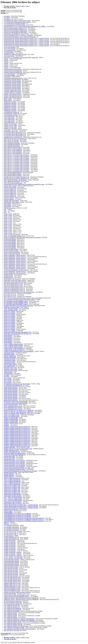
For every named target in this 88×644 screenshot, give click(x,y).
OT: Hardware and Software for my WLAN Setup (17, 384)
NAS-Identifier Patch (10, 366)
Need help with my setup (11, 368)
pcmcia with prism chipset (11, 404)
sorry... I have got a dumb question (13, 497)
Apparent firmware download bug (13, 69)
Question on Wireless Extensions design (15, 469)
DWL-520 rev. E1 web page (11, 140)
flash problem (8, 204)
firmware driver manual (10, 186)
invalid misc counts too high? (12, 307)
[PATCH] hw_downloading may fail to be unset (17, 34)
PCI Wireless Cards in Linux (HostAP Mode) (16, 401)
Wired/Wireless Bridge (10, 594)
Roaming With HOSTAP (11, 472)
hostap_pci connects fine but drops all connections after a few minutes (23, 237)
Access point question (10, 47)
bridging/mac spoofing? (10, 102)
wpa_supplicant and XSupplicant (13, 608)
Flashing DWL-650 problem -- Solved (14, 202)
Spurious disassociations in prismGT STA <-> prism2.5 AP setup (21, 505)
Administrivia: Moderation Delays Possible (15, 54)
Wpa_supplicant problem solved (13, 622)
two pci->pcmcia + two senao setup (13, 557)
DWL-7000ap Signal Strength (12, 181)
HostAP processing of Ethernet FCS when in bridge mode (19, 292)
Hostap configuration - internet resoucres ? (15, 255)
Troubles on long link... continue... (13, 552)
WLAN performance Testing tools (13, 602)
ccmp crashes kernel (9, 116)
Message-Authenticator (10, 356)
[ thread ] (18, 6)
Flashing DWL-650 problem (12, 201)
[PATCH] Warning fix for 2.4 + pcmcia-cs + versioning (19, 35)
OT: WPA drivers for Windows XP (13, 385)
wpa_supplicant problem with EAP (13, 623)
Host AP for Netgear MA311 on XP (13, 283)
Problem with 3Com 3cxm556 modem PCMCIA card (18, 449)
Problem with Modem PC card (12, 452)
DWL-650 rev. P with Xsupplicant (13, 149)
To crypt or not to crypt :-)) (11, 533)
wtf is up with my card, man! (12, 630)
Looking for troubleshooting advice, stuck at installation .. (19, 351)
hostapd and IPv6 (9, 274)
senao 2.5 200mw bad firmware (12, 478)
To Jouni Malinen (9, 536)
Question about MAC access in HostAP (14, 460)
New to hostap (8, 378)
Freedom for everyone (10, 208)
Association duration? (10, 74)
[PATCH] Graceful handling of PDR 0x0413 (16, 31)
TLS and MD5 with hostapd (11, 526)
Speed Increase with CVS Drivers (13, 502)
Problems (7, 424)
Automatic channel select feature (13, 90)
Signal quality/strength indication (13, 494)
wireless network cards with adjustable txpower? (17, 595)
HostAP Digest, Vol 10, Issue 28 (13, 279)
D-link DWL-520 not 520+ (11, 131)
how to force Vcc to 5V (10, 294)
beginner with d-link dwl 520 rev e (13, 94)
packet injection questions (11, 387)
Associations (7, 77)
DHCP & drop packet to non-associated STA (16, 139)
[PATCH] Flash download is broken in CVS (16, 28)
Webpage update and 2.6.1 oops (12, 583)
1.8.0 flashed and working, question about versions (17, 21)
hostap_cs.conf (8, 214)
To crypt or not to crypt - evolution (13, 532)
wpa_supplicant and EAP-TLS (12, 605)
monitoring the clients (10, 359)
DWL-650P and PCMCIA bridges (13, 147)
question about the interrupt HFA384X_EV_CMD (17, 468)
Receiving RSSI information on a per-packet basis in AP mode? (21, 471)
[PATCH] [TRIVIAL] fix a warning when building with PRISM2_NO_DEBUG (25, 26)
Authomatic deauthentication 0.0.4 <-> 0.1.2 (16, 78)
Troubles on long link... (10, 540)
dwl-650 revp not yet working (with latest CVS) (17, 177)
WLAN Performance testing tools (13, 601)
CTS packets (7, 130)
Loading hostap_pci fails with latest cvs (15, 348)
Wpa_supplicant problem (11, 613)
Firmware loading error (10, 189)
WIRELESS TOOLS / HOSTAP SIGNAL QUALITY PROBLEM (21, 598)
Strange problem (8, 511)
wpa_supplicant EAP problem (12, 611)
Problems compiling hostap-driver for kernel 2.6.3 (17, 427)
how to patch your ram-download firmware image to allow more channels (23, 298)
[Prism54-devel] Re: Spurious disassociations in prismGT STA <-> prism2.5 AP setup (27, 38)
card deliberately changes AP (12, 112)
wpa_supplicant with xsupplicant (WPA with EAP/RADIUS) (20, 629)
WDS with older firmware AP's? (13, 577)
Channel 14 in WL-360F (11, 124)
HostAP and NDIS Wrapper (11, 249)
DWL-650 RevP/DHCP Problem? (13, 173)
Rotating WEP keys (9, 474)
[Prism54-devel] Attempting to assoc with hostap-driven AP (20, 37)
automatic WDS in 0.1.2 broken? (13, 93)
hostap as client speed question (12, 252)
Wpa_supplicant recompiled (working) (14, 627)
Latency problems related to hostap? (14, 344)
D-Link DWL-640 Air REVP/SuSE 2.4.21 (15, 133)
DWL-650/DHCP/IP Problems (12, 143)
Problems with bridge (10, 447)
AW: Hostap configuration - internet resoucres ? (17, 270)
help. (5, 209)
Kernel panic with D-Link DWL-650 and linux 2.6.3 (18, 332)
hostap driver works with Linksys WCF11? (15, 280)
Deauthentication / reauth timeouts (13, 137)
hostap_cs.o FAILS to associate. (12, 234)
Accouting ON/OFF (9, 53)
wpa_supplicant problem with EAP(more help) (16, 626)
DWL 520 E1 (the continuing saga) (13, 183)
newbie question (8, 372)
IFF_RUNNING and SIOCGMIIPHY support (16, 301)
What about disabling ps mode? (12, 588)
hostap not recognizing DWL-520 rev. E (15, 288)
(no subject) (7, 16)
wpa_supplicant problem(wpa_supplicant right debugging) (19, 619)
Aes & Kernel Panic (9, 56)
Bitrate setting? (8, 99)
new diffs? (7, 375)
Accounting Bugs (9, 52)
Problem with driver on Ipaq (12, 450)
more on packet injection (11, 365)
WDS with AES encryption (11, 567)
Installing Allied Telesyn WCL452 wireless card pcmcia (19, 306)
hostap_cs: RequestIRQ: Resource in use (15, 236)
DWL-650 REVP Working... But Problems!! (16, 180)
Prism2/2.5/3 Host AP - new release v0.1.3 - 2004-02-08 (19, 410)
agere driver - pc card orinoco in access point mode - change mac (21, 57)
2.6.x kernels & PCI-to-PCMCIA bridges (15, 23)
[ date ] (28, 6)
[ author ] (23, 6)
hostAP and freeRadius (10, 239)
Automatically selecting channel (13, 80)
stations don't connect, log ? (11, 509)
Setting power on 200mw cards (12, 486)
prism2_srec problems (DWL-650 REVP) (15, 413)
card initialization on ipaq (11, 115)
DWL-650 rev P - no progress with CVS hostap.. (17, 155)
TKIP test (7, 522)
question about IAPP (10, 456)
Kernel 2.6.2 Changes (10, 311)
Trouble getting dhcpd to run (12, 537)
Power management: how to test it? (13, 406)
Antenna (6, 59)
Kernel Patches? (8, 335)
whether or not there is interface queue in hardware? (18, 592)
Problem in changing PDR (11, 418)
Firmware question (9, 198)
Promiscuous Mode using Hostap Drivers (15, 453)
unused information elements (12, 560)
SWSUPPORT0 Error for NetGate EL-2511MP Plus (18, 514)
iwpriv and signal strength (11, 309)
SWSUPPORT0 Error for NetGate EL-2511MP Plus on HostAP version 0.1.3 (24, 518)
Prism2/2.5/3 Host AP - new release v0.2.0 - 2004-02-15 (19, 412)
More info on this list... (10, 8)
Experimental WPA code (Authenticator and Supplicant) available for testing (24, 184)
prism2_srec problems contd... (12, 415)
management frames (9, 353)
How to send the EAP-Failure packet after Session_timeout (20, 299)
